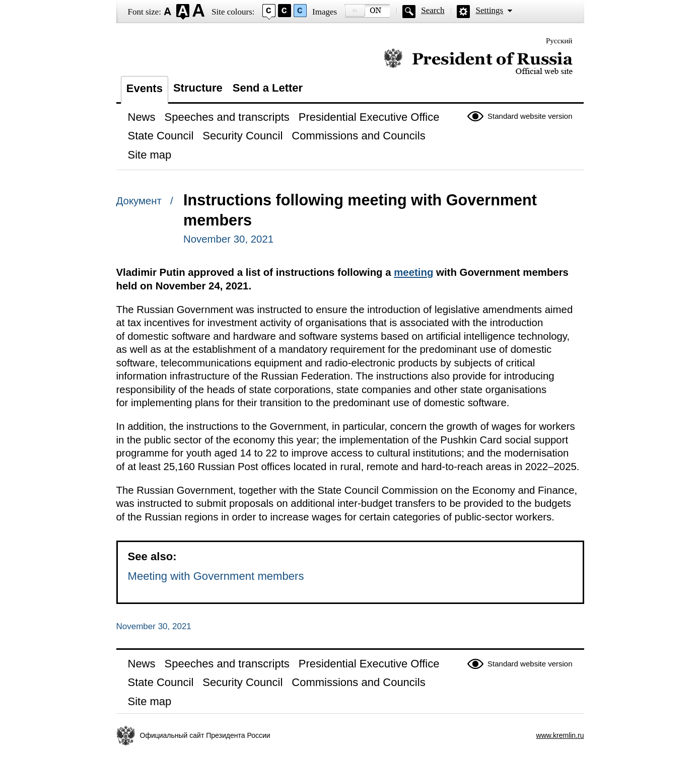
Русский (559, 41)
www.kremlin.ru (560, 735)
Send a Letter (268, 88)
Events (145, 88)
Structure (198, 88)
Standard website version (530, 116)
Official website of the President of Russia (478, 62)
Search (433, 10)
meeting (413, 272)
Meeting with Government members (216, 576)
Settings (489, 10)
